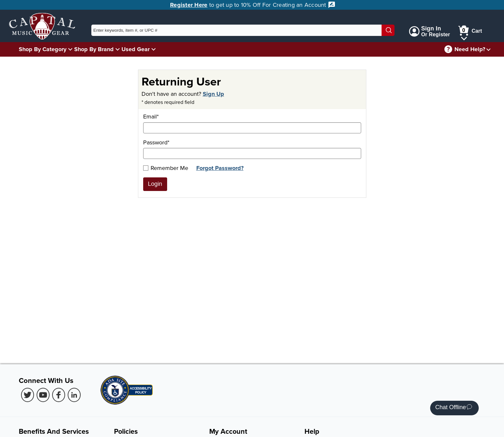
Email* (252, 123)
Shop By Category (43, 49)
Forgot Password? (220, 168)
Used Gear (136, 49)
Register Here (189, 5)
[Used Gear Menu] (154, 49)
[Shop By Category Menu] (70, 49)
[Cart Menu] (464, 37)
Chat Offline (454, 408)
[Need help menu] (488, 49)
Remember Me (166, 168)
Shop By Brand (94, 49)
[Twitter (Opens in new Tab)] (28, 395)
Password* (252, 149)
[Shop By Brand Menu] (118, 49)
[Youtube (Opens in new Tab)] (43, 395)
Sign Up (213, 94)
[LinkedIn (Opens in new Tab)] (74, 395)
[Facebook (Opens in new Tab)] (59, 395)
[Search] (388, 30)
